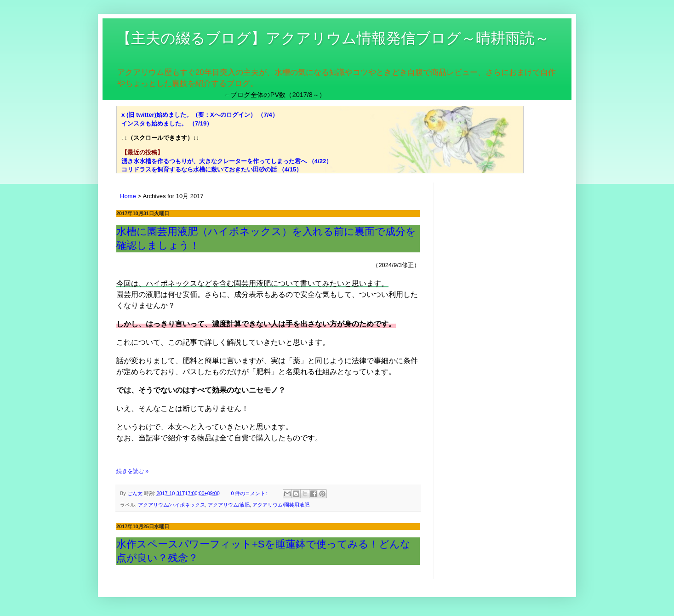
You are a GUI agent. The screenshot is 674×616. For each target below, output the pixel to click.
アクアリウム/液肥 (229, 505)
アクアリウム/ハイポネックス (171, 505)
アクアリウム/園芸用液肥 (281, 505)
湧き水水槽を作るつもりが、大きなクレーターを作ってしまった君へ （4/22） (227, 161)
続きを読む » (132, 471)
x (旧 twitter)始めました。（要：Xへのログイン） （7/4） (200, 115)
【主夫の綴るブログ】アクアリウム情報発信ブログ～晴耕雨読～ (333, 38)
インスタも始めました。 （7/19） (167, 123)
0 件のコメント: (249, 493)
